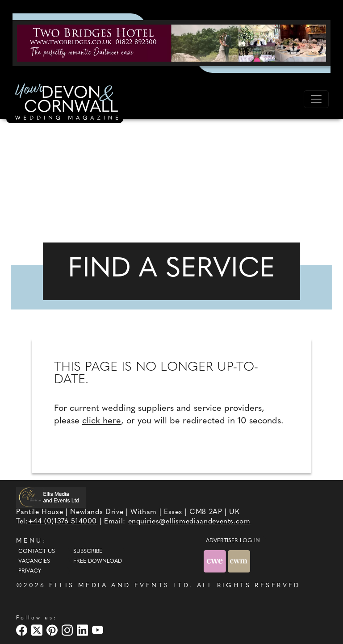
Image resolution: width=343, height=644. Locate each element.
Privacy (30, 571)
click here (102, 421)
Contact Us (37, 552)
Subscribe (88, 552)
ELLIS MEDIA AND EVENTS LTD (119, 586)
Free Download (98, 561)
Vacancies (34, 561)
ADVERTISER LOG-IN (233, 541)
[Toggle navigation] (316, 99)
